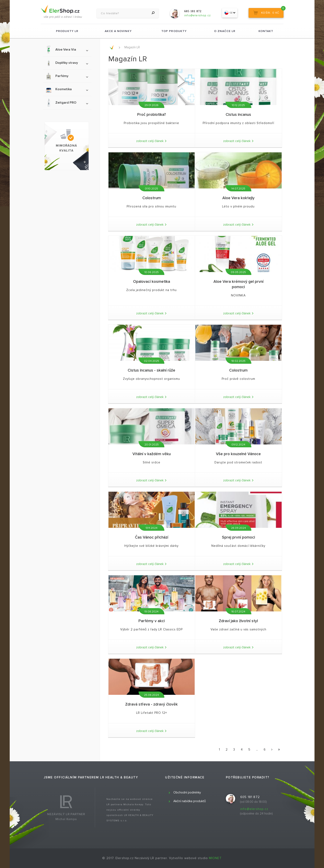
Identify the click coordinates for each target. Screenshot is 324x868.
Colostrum (152, 198)
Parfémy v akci (152, 621)
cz (230, 13)
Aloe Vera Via (67, 50)
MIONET (215, 858)
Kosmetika (67, 89)
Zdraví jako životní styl (238, 621)
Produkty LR (67, 31)
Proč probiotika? (152, 115)
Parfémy (67, 76)
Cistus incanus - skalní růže (151, 370)
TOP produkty (174, 31)
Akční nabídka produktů (190, 801)
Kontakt (266, 31)
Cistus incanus (238, 115)
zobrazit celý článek (151, 141)
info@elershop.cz (254, 809)
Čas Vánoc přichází (152, 537)
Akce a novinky (118, 31)
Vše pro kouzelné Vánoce (238, 454)
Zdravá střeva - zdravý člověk (151, 704)
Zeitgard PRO (67, 102)
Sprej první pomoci (238, 537)
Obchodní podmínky (187, 792)
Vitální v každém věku (152, 454)
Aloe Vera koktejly (238, 198)
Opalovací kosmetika (152, 282)
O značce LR (225, 31)
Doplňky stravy (67, 63)
